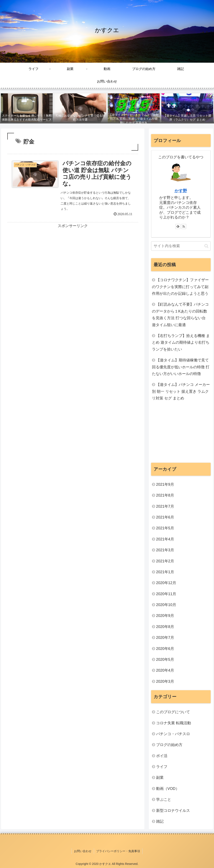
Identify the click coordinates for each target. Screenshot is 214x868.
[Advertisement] (73, 259)
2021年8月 (165, 495)
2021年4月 (165, 539)
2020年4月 (165, 670)
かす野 (181, 191)
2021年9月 (165, 484)
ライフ (162, 767)
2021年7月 (165, 506)
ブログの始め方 (169, 745)
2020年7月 (165, 638)
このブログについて (173, 712)
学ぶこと (164, 799)
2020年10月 (166, 605)
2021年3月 (165, 550)
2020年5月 (165, 660)
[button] (206, 246)
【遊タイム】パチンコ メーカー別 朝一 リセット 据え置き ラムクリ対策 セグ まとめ (181, 391)
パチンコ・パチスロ (173, 734)
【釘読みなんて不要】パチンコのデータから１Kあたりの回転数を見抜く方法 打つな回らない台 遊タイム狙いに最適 (180, 315)
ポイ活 (164, 756)
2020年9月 (165, 616)
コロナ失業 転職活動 (174, 723)
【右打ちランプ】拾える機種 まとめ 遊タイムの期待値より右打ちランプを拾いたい (181, 342)
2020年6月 (165, 649)
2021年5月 (165, 528)
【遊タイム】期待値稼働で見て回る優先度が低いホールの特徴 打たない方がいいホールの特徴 (181, 367)
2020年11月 (166, 594)
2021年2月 (165, 561)
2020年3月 (165, 681)
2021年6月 (165, 517)
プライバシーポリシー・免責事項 (118, 851)
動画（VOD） (168, 789)
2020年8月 (165, 627)
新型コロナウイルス (173, 811)
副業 (160, 778)
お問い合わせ (83, 851)
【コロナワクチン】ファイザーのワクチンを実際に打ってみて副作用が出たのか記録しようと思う (180, 287)
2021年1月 (165, 572)
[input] (181, 246)
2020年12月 (166, 583)
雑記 (160, 821)
